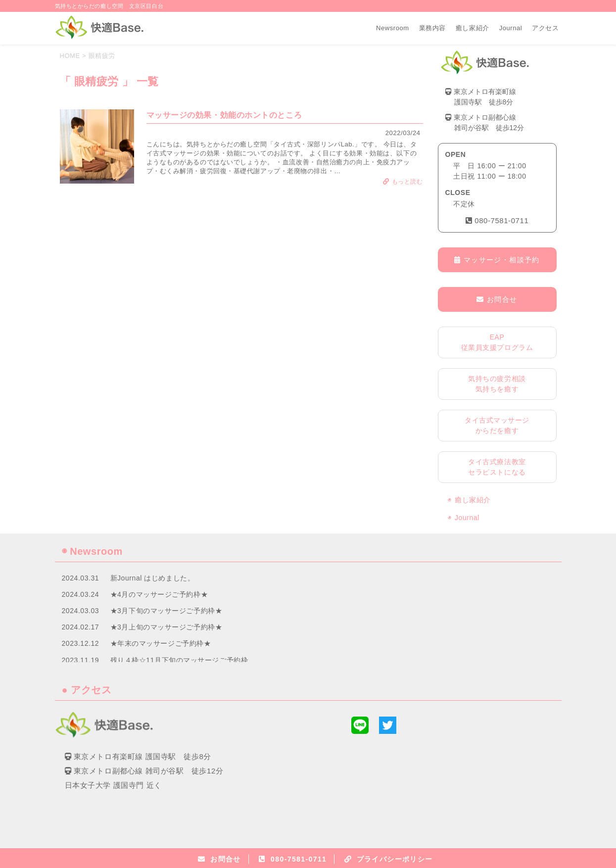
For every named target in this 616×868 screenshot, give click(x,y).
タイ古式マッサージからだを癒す (497, 425)
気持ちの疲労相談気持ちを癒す (497, 384)
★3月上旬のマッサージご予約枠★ (166, 627)
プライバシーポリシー (395, 859)
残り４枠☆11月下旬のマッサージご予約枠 (179, 660)
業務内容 (432, 28)
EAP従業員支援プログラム (497, 342)
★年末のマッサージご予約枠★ (161, 643)
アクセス (545, 28)
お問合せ (497, 299)
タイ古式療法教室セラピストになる (497, 467)
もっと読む (403, 182)
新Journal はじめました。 (153, 578)
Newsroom (393, 28)
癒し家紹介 (473, 28)
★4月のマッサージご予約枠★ (159, 594)
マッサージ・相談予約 (497, 260)
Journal (511, 28)
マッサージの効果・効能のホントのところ (224, 115)
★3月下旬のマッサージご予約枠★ (166, 611)
